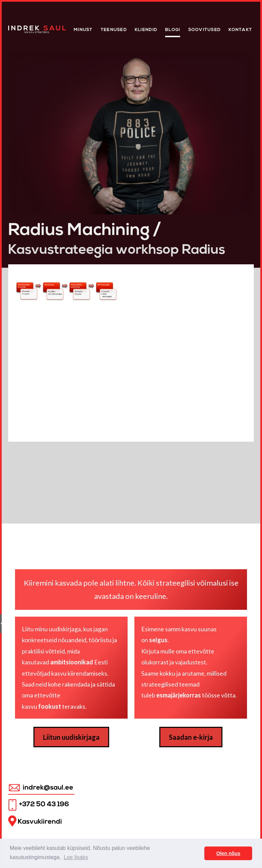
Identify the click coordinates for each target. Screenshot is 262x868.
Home (16, 27)
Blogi (173, 30)
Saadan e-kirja (191, 737)
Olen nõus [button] (228, 853)
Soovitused (205, 30)
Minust (83, 30)
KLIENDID (146, 30)
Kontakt (240, 30)
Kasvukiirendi (35, 821)
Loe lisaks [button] (76, 857)
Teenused (114, 30)
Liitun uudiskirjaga (71, 737)
